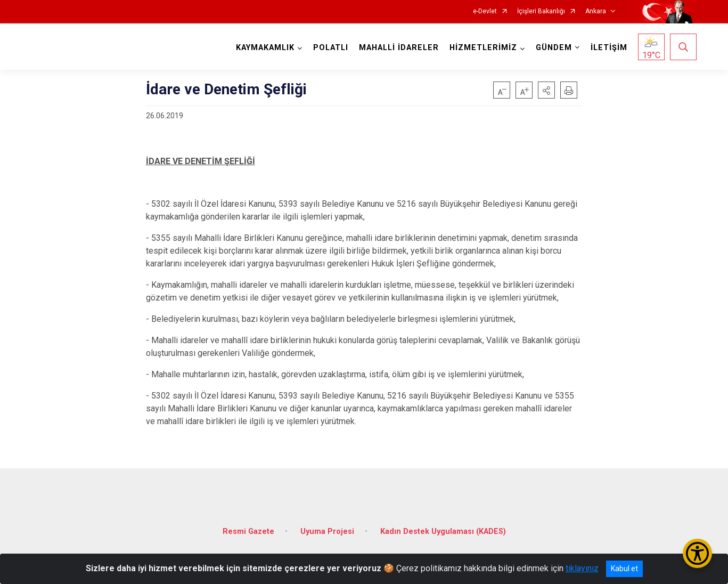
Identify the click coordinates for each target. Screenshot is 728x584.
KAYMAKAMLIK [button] (264, 48)
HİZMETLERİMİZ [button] (482, 48)
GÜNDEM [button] (553, 48)
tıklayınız (582, 568)
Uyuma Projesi (327, 528)
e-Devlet (485, 11)
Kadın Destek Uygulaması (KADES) (443, 528)
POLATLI (330, 48)
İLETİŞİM (608, 48)
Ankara (596, 11)
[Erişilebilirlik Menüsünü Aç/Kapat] (697, 553)
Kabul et (624, 569)
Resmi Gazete (248, 528)
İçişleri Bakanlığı (541, 11)
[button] (546, 90)
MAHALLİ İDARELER (398, 48)
